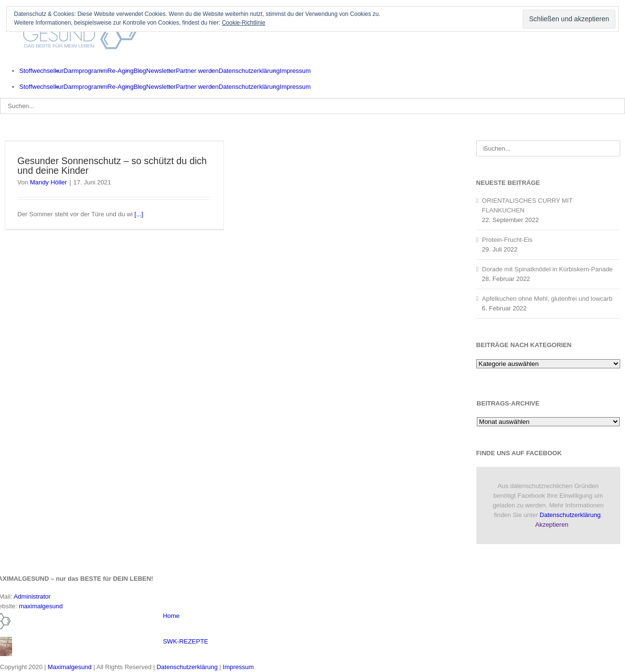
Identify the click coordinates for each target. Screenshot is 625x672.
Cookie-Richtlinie (244, 23)
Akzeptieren (552, 525)
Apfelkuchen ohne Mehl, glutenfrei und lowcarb (547, 299)
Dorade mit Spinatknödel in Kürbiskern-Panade (548, 269)
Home (171, 616)
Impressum (238, 667)
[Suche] (484, 148)
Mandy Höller (49, 182)
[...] (139, 214)
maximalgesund (41, 606)
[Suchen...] (312, 106)
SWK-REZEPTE (185, 641)
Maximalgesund (70, 667)
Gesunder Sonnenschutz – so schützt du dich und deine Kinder (112, 166)
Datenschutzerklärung (570, 515)
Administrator (32, 596)
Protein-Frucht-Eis (507, 240)
